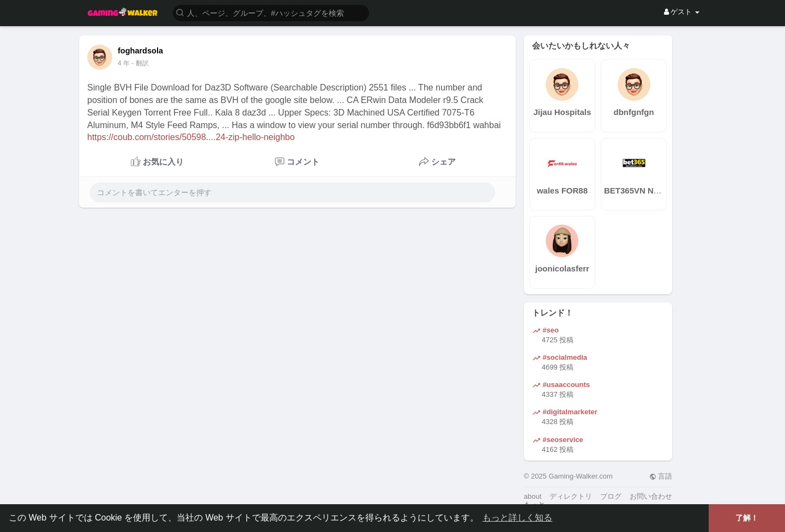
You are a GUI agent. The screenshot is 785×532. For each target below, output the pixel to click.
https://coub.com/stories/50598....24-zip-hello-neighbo (191, 137)
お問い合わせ (651, 496)
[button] (271, 12)
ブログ (611, 496)
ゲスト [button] (682, 12)
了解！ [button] (747, 518)
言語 (661, 476)
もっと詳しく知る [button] (517, 518)
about (533, 496)
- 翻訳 (140, 63)
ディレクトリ (571, 496)
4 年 (124, 63)
